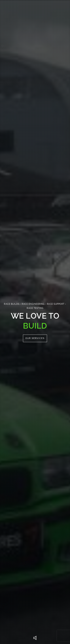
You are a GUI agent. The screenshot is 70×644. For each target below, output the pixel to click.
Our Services (35, 338)
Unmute (35, 638)
